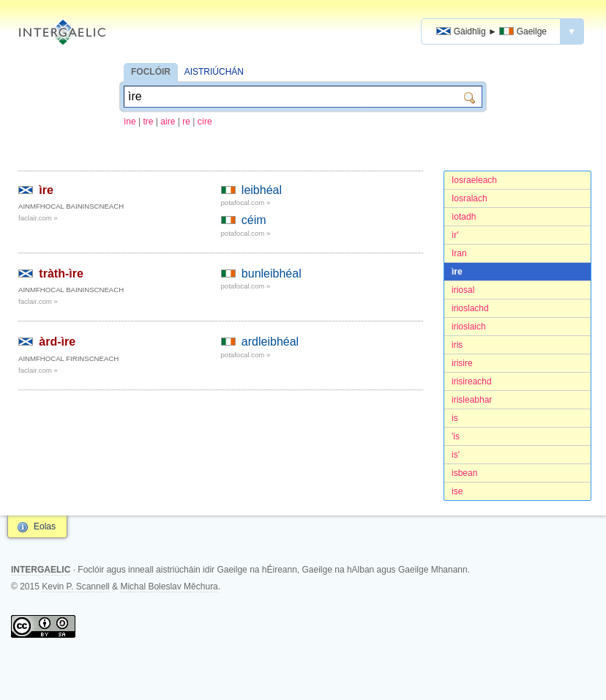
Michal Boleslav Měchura (169, 587)
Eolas (45, 526)
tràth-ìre (61, 273)
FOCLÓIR (151, 72)
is (455, 418)
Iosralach (470, 198)
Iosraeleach (474, 180)
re (186, 122)
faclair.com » (38, 218)
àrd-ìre (57, 342)
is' (456, 455)
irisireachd (472, 381)
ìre (457, 272)
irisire (462, 363)
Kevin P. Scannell (76, 587)
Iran (459, 253)
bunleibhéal (272, 273)
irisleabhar (472, 400)
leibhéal (262, 190)
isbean (464, 473)
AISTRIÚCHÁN (214, 72)
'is (456, 436)
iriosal (463, 290)
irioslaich (469, 327)
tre (149, 122)
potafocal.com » (246, 202)
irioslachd (470, 308)
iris (457, 345)
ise (457, 491)
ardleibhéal (270, 342)
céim (254, 220)
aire (168, 122)
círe (205, 122)
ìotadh (464, 217)
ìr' (455, 235)
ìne (130, 122)
